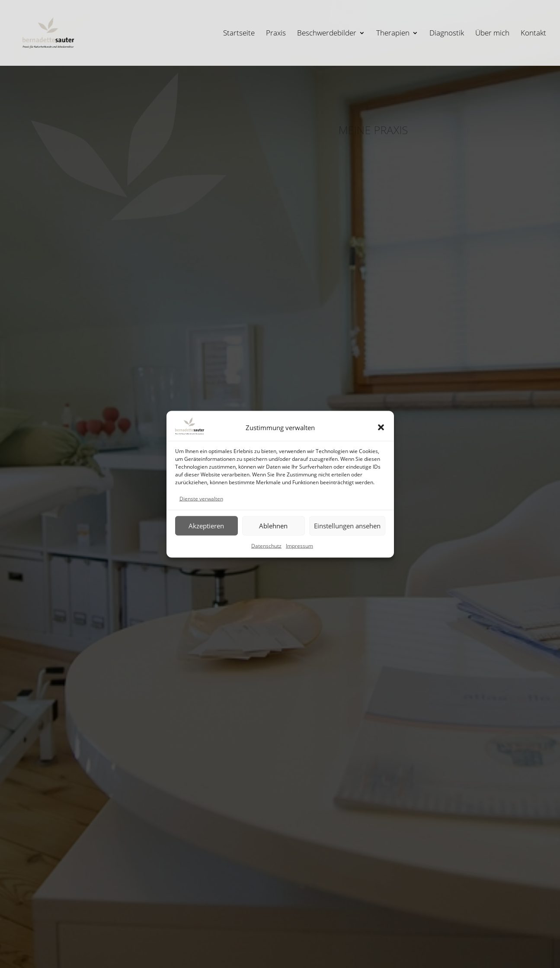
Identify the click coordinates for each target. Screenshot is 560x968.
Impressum (299, 545)
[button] (381, 427)
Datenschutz (266, 545)
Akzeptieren (206, 526)
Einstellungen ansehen (347, 526)
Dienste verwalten (201, 498)
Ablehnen (273, 526)
